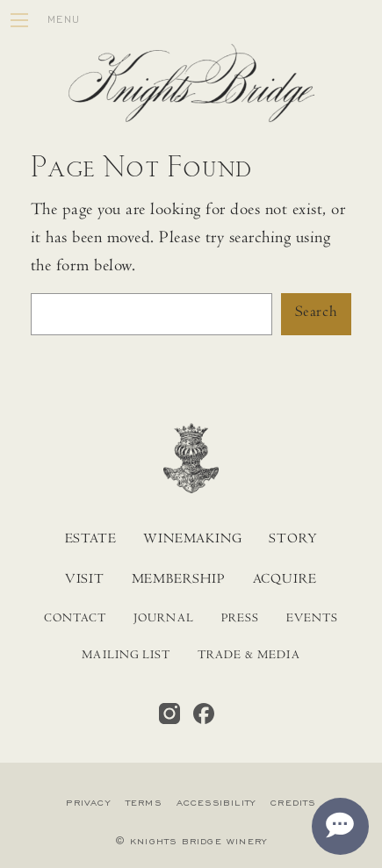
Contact (75, 620)
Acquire (285, 580)
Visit (85, 580)
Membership (179, 580)
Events (312, 620)
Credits (293, 803)
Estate (91, 540)
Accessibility (216, 803)
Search (316, 313)
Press (240, 620)
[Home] (191, 88)
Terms (144, 803)
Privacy (88, 803)
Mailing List (126, 656)
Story (293, 540)
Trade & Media (249, 656)
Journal (163, 620)
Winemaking (192, 540)
